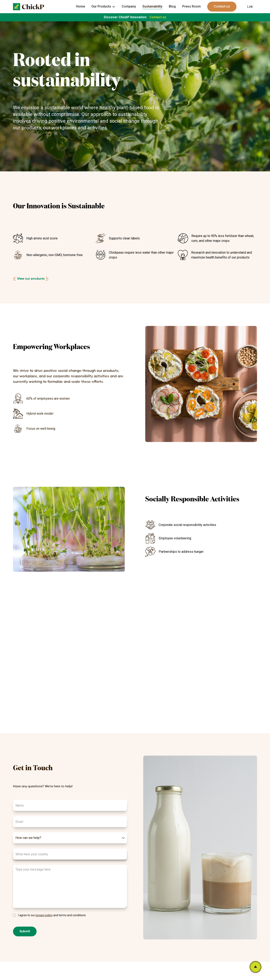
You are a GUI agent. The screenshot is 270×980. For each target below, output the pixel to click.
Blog (172, 6)
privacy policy (44, 915)
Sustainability (152, 6)
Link (250, 7)
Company (129, 6)
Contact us (222, 6)
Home (80, 6)
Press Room (191, 6)
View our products (31, 279)
